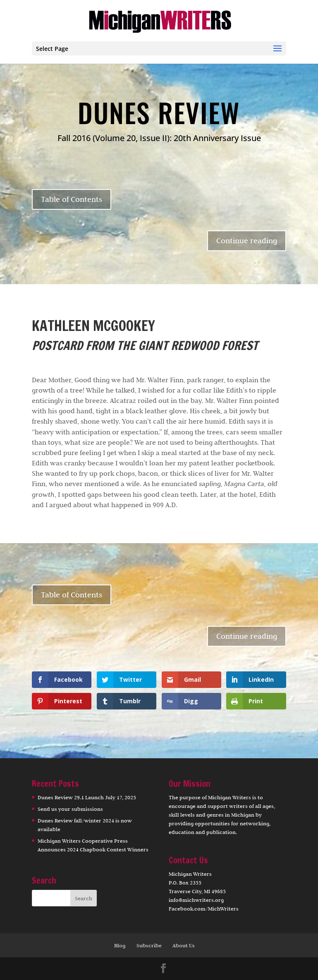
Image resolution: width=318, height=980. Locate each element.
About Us (184, 945)
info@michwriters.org (196, 900)
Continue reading (247, 241)
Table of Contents (72, 199)
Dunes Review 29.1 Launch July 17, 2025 (87, 797)
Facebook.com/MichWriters (204, 908)
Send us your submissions (70, 809)
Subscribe (149, 945)
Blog (120, 945)
